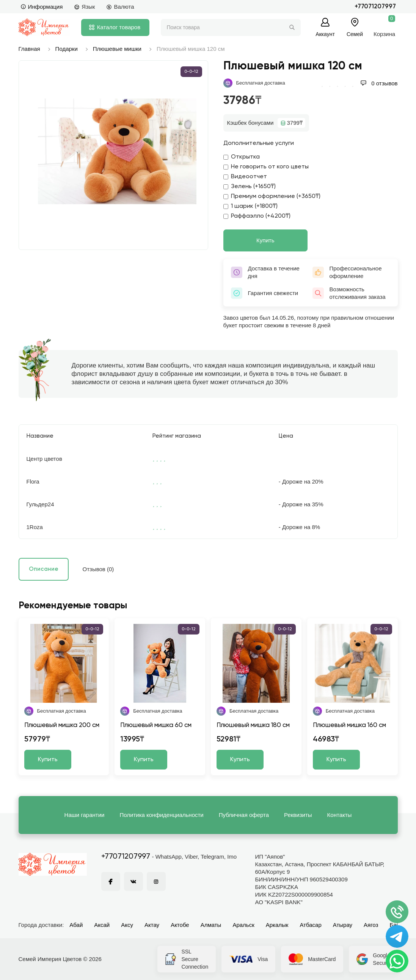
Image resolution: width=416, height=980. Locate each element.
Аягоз (371, 925)
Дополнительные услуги (259, 143)
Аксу (127, 925)
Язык (84, 7)
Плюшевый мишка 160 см (349, 725)
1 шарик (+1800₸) (250, 206)
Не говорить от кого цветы (266, 167)
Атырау (343, 925)
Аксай (102, 925)
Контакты (340, 815)
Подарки (67, 49)
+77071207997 (375, 7)
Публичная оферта (244, 815)
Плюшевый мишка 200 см (62, 725)
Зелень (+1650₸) (250, 187)
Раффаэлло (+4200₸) (257, 216)
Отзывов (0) (98, 569)
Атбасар (310, 925)
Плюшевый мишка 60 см (156, 725)
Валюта (120, 7)
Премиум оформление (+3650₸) (272, 196)
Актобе (180, 925)
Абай (76, 925)
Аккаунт (325, 34)
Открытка (242, 157)
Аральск (243, 925)
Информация (42, 7)
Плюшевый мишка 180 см (253, 725)
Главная (29, 49)
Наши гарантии (85, 815)
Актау (152, 925)
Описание (44, 569)
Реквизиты (298, 815)
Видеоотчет (245, 177)
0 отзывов (379, 83)
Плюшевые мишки (117, 49)
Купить (265, 240)
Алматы (211, 925)
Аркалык (277, 925)
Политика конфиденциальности (161, 815)
